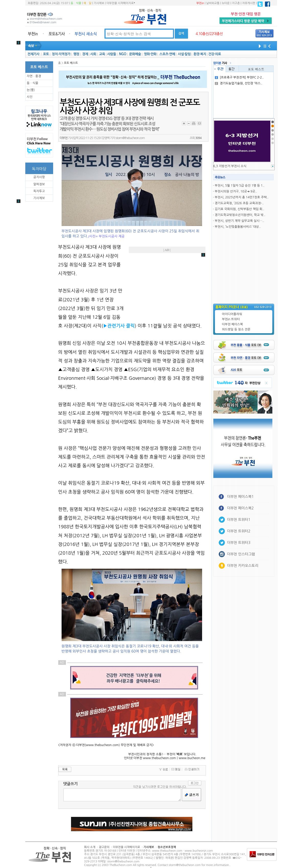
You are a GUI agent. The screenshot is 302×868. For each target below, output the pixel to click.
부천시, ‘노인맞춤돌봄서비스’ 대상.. (238, 227)
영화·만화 (150, 54)
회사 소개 (90, 847)
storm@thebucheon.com (130, 138)
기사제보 (99, 3)
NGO (123, 54)
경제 (85, 54)
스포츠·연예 (167, 54)
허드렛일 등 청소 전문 (236, 329)
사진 (30, 97)
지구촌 (236, 3)
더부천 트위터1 (239, 520)
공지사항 (39, 177)
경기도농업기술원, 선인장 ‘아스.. (239, 83)
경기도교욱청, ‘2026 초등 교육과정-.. (239, 203)
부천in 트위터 (231, 319)
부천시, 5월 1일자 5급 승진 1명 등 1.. (240, 186)
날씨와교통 (213, 3)
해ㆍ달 (88, 3)
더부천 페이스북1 (241, 497)
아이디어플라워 (232, 314)
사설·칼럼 (184, 54)
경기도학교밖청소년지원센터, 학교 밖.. (240, 215)
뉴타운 (226, 3)
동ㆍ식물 (76, 3)
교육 (102, 54)
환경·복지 (200, 54)
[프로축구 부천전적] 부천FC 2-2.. (239, 77)
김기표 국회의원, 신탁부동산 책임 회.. (239, 209)
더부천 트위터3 (239, 543)
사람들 (112, 54)
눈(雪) (31, 90)
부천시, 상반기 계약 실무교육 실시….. (239, 221)
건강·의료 (214, 54)
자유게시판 (249, 3)
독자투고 (39, 191)
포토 (46, 54)
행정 (76, 54)
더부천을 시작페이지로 (121, 3)
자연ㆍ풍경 (34, 76)
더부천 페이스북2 (241, 508)
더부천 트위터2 (239, 531)
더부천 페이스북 (233, 324)
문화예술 (135, 54)
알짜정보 (39, 184)
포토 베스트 (256, 69)
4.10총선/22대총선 (209, 34)
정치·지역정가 (61, 54)
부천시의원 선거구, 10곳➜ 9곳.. (236, 191)
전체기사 (33, 54)
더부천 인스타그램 (241, 554)
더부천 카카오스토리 (243, 566)
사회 (93, 54)
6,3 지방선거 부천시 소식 (230, 166)
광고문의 (104, 847)
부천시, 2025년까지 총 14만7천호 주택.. (242, 197)
